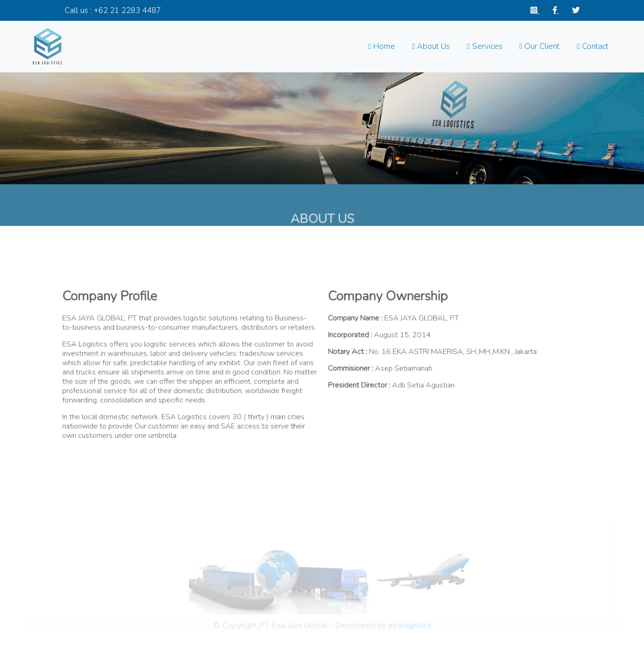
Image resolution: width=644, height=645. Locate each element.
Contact (592, 46)
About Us (431, 46)
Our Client (540, 46)
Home (381, 46)
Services (484, 46)
